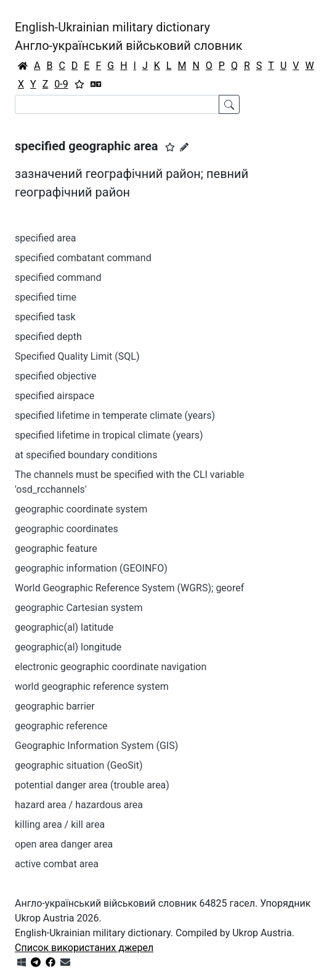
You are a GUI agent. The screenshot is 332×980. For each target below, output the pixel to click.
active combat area (57, 864)
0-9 (61, 84)
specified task (45, 317)
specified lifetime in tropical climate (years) (109, 435)
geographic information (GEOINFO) (91, 568)
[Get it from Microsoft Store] (22, 962)
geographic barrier (55, 706)
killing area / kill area (60, 824)
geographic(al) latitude (64, 627)
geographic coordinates (67, 529)
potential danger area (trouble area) (92, 785)
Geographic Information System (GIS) (96, 746)
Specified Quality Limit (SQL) (77, 356)
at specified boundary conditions (86, 455)
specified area (46, 238)
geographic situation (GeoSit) (79, 765)
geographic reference (61, 726)
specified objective (55, 376)
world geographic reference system (92, 686)
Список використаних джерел (84, 948)
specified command (58, 277)
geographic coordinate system (81, 509)
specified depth (48, 337)
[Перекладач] (96, 84)
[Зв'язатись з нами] (65, 962)
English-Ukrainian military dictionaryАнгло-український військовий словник (129, 36)
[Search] (117, 104)
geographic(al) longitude (68, 647)
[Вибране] (79, 84)
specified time (46, 297)
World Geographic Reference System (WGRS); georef (129, 588)
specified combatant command (83, 258)
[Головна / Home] (23, 66)
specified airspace (55, 396)
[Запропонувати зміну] (184, 147)
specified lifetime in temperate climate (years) (115, 415)
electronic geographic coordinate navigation (111, 667)
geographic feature (56, 549)
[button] (170, 147)
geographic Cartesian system (79, 608)
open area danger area (64, 844)
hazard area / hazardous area (79, 805)
